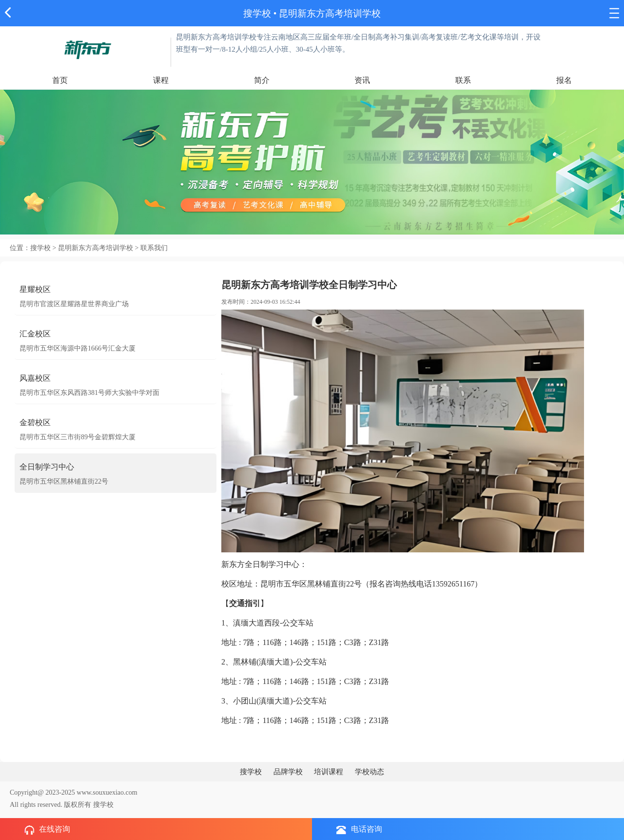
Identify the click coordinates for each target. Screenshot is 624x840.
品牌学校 (288, 772)
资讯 (362, 80)
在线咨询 (47, 830)
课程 (161, 80)
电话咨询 (359, 830)
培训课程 (329, 772)
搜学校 (257, 13)
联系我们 (154, 248)
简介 (262, 80)
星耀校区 (35, 289)
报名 (564, 80)
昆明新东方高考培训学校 (330, 13)
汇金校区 (35, 334)
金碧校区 (35, 422)
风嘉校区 (35, 378)
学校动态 (370, 772)
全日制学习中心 (47, 467)
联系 (463, 80)
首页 (60, 80)
